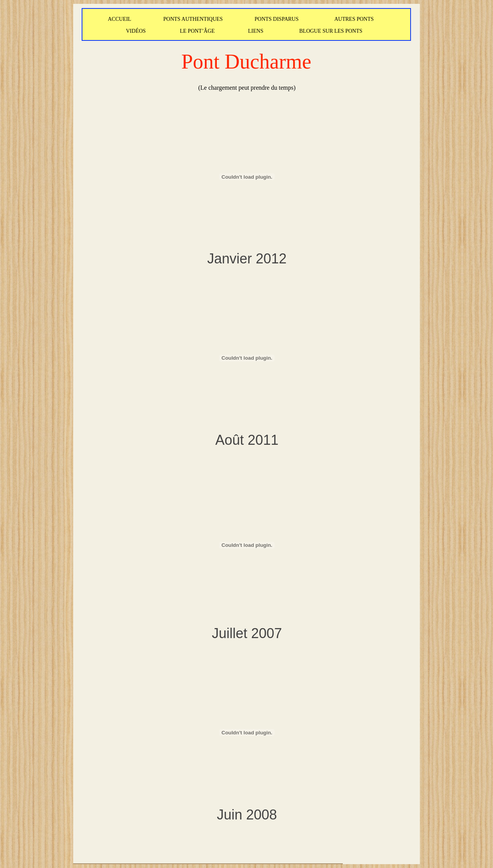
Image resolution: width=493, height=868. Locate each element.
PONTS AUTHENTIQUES (193, 19)
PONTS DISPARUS (277, 19)
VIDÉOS (136, 31)
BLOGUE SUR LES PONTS (331, 31)
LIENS (256, 31)
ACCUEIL (120, 19)
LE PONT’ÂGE (197, 31)
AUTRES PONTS (354, 19)
